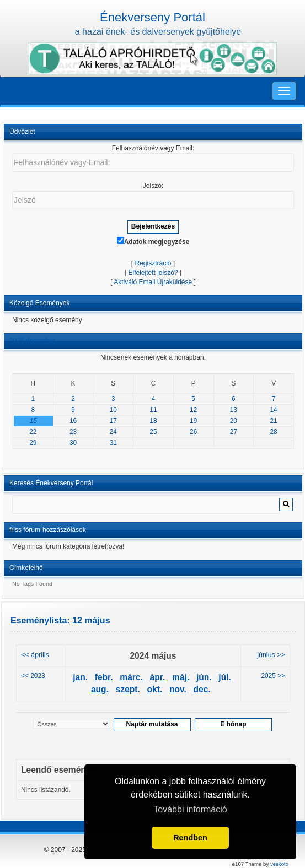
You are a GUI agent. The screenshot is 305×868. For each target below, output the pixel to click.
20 (234, 421)
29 (33, 443)
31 (113, 443)
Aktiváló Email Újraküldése (153, 282)
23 (73, 432)
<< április (35, 655)
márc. (131, 677)
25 (153, 432)
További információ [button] (190, 809)
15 (33, 421)
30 (73, 443)
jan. (80, 677)
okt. (155, 689)
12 (193, 410)
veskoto (279, 864)
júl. (225, 677)
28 (274, 432)
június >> (271, 655)
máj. (181, 677)
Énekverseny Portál (152, 17)
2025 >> (273, 676)
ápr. (158, 677)
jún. (204, 677)
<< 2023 (33, 676)
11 (153, 410)
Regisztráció (153, 263)
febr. (104, 677)
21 (274, 421)
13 (234, 410)
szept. (128, 689)
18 (153, 421)
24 (113, 432)
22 (33, 432)
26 (193, 432)
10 (113, 410)
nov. (178, 689)
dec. (202, 689)
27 (234, 432)
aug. (100, 689)
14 (274, 410)
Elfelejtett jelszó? (153, 273)
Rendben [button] (190, 838)
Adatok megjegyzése (153, 241)
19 (193, 421)
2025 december (32, 341)
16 (73, 421)
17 (113, 421)
